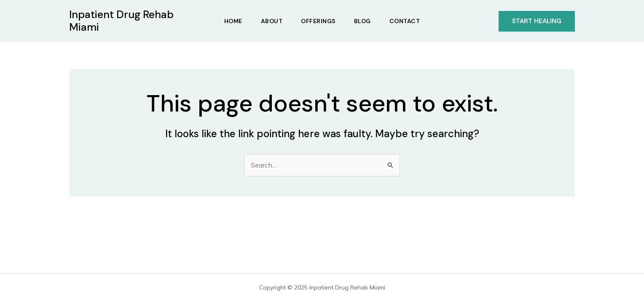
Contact (405, 21)
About (272, 21)
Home (233, 21)
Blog (362, 21)
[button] (537, 21)
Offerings (318, 21)
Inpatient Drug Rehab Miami (121, 21)
